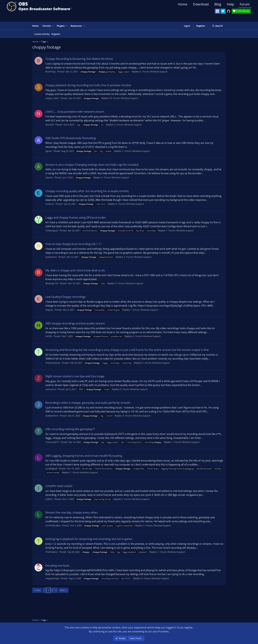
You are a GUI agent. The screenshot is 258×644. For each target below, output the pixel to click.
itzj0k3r (49, 499)
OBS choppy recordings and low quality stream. (75, 323)
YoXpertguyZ (52, 230)
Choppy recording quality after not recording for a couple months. (87, 191)
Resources (76, 26)
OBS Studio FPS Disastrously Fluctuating (71, 138)
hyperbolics (51, 257)
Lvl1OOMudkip (53, 525)
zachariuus (51, 389)
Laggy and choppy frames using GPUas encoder (76, 217)
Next (62, 590)
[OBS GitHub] (229, 11)
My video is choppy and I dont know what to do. (75, 270)
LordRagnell (51, 469)
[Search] (217, 26)
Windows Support (159, 72)
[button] (53, 26)
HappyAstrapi (52, 578)
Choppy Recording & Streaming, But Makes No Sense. (80, 59)
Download (201, 4)
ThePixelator (52, 552)
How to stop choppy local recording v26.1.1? (73, 244)
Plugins (61, 26)
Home (183, 4)
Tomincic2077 (52, 442)
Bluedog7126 (52, 283)
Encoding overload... (58, 565)
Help (230, 4)
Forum (245, 4)
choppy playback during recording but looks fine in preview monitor (88, 85)
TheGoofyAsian (53, 363)
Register (56, 34)
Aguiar (49, 151)
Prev (38, 590)
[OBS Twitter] (223, 11)
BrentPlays (51, 72)
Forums (47, 26)
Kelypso (49, 310)
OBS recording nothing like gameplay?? (70, 429)
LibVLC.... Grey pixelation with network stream (75, 112)
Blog (218, 4)
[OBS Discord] (217, 11)
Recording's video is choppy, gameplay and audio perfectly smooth (88, 403)
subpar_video (52, 98)
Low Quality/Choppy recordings (65, 297)
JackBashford (52, 416)
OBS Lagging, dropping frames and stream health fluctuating (84, 456)
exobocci (50, 204)
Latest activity (42, 34)
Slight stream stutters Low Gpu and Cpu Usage (75, 376)
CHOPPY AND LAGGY (59, 486)
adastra (49, 177)
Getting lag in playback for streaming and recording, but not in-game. (89, 539)
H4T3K (49, 336)
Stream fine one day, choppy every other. (72, 512)
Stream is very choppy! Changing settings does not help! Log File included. (92, 165)
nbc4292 (50, 125)
